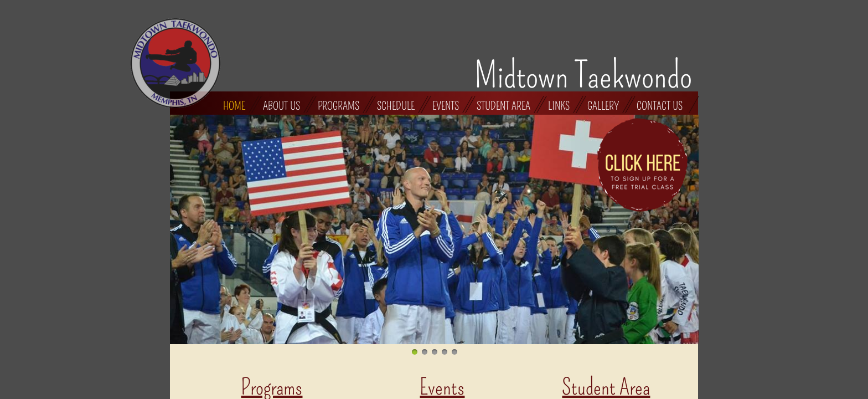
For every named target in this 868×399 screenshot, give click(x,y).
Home (234, 105)
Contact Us (660, 105)
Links (559, 105)
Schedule (396, 105)
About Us (281, 105)
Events (446, 105)
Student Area (503, 105)
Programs (339, 105)
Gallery (603, 105)
